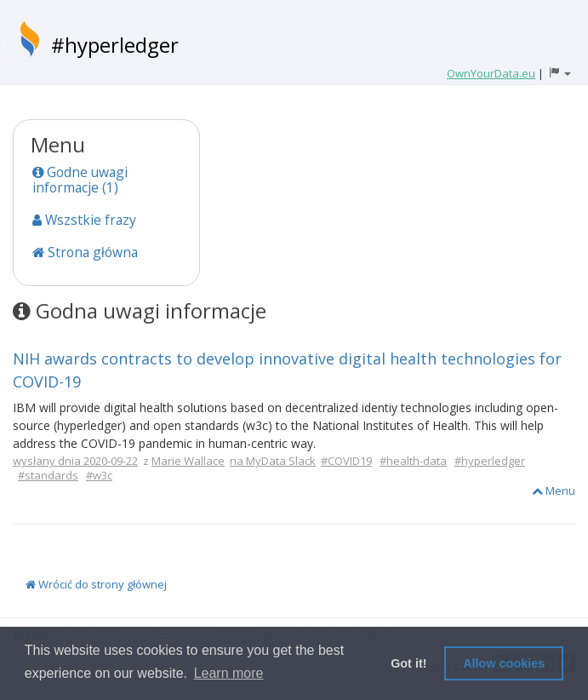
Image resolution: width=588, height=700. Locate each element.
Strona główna (85, 252)
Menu (554, 491)
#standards (48, 475)
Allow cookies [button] (504, 663)
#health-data (413, 461)
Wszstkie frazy (84, 220)
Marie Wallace (188, 461)
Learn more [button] (229, 673)
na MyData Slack (273, 461)
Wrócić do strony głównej (96, 584)
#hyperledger (115, 45)
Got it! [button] (408, 663)
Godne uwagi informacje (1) (80, 180)
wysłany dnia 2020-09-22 (75, 461)
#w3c (99, 475)
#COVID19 (346, 461)
